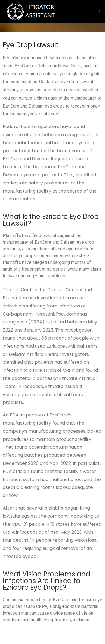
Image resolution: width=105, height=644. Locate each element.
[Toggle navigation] (98, 12)
